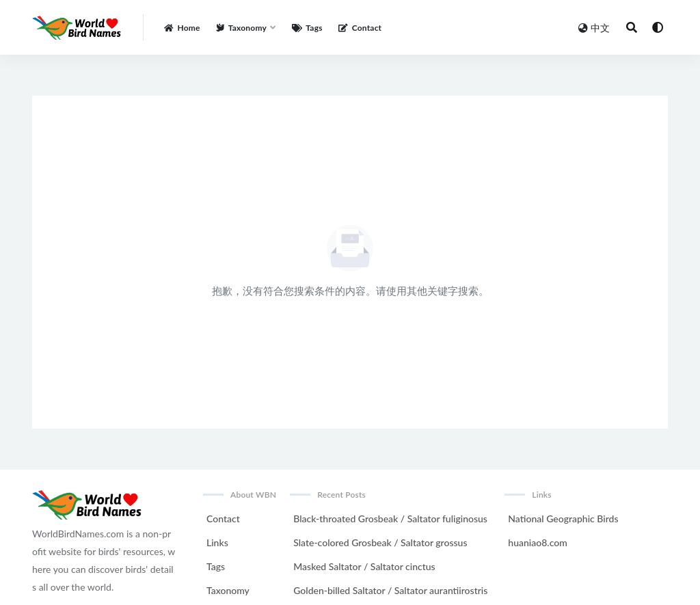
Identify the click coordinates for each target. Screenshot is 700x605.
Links (217, 542)
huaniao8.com (537, 542)
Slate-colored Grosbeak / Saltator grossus (380, 542)
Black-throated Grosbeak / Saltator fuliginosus (390, 519)
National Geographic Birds (563, 519)
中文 (594, 28)
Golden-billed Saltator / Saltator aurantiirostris (390, 590)
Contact (223, 519)
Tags (216, 566)
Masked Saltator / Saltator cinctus (364, 566)
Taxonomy (228, 590)
